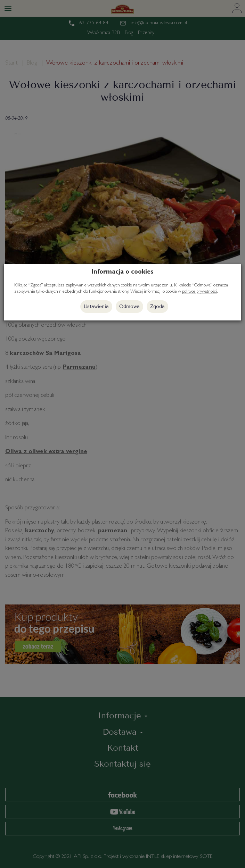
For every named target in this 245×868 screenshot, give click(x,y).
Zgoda (157, 306)
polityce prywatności (199, 292)
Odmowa (129, 306)
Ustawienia (96, 306)
